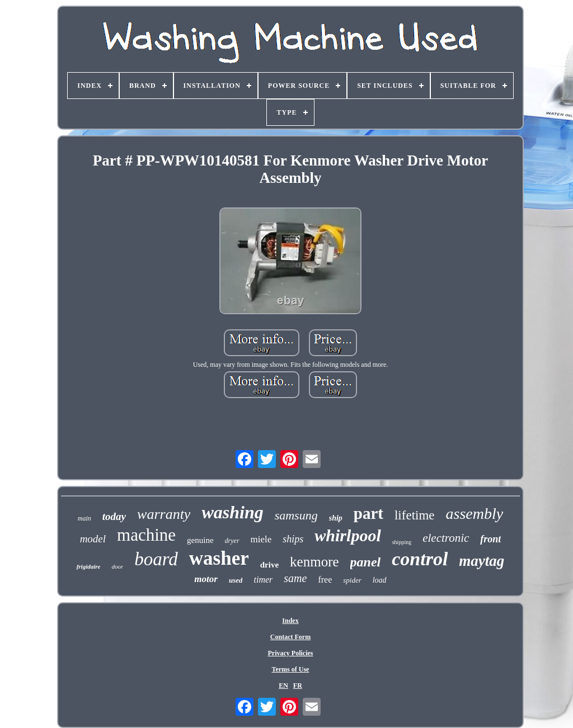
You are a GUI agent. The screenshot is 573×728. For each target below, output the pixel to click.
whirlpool (347, 535)
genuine (200, 540)
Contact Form (290, 637)
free (325, 580)
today (114, 516)
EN (283, 686)
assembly (475, 514)
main (84, 518)
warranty (164, 514)
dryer (232, 541)
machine (146, 535)
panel (366, 562)
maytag (482, 561)
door (117, 566)
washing (232, 512)
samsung (296, 515)
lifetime (415, 515)
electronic (446, 538)
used (236, 580)
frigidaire (89, 566)
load (380, 580)
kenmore (314, 562)
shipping (402, 542)
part (368, 513)
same (295, 578)
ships (293, 539)
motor (206, 579)
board (156, 559)
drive (269, 565)
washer (219, 558)
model (93, 539)
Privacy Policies (291, 653)
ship (336, 518)
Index (290, 621)
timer (263, 580)
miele (261, 539)
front (490, 539)
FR (298, 686)
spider (352, 580)
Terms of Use (291, 669)
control (420, 559)
